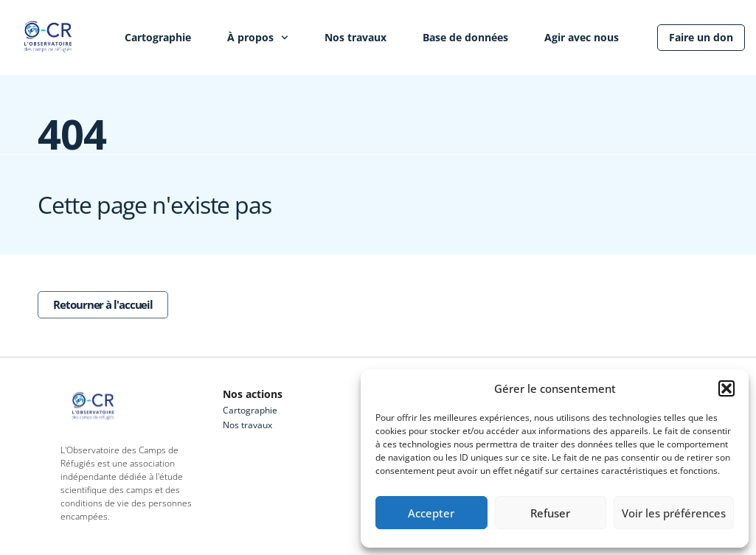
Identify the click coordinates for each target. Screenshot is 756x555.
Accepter (431, 513)
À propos (258, 38)
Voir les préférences (674, 513)
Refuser (550, 513)
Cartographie (158, 37)
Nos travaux (356, 37)
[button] (726, 388)
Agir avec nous (582, 37)
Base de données (465, 37)
